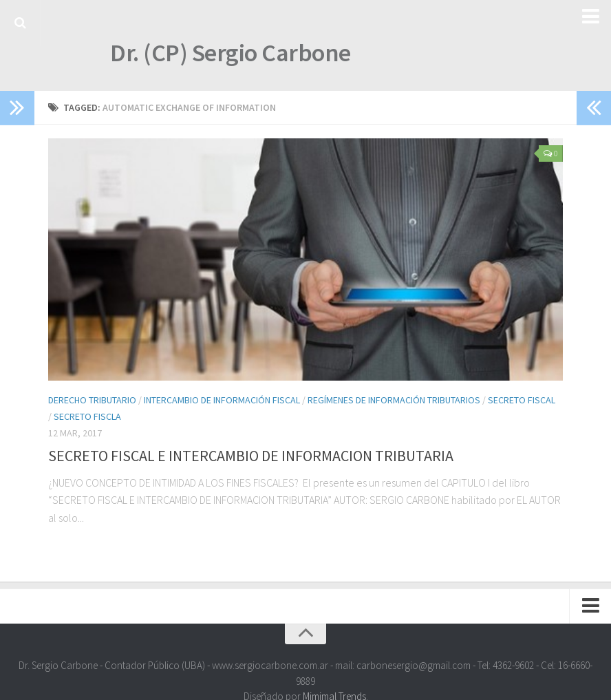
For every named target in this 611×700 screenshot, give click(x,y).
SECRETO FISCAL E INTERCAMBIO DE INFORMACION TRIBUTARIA (251, 456)
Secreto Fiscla (87, 416)
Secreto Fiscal (522, 400)
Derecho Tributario (92, 400)
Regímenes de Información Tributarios (394, 400)
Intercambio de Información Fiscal (222, 400)
